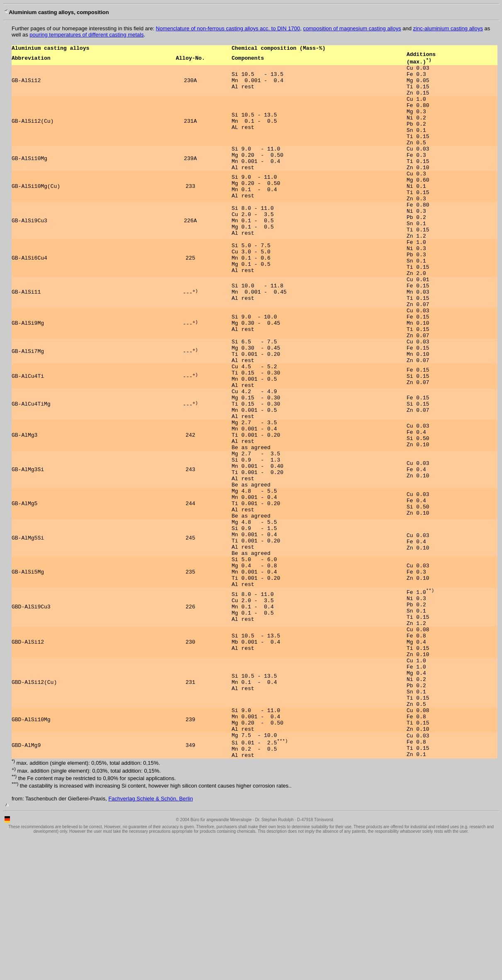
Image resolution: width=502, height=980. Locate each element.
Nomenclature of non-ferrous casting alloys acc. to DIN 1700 (228, 28)
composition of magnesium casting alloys (352, 28)
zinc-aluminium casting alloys (448, 28)
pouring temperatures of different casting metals (87, 35)
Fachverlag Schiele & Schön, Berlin (151, 940)
